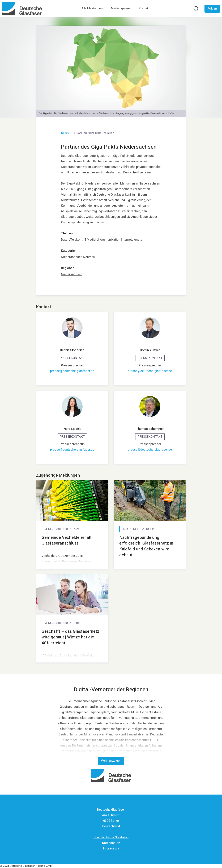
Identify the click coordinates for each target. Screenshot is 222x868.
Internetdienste (132, 240)
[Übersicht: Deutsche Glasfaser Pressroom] (22, 9)
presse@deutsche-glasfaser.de (72, 371)
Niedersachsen (72, 257)
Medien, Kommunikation (104, 240)
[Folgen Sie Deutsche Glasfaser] (212, 9)
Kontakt (144, 8)
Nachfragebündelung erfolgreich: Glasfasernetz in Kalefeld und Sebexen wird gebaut (146, 546)
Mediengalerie (121, 8)
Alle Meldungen (92, 8)
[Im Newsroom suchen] (196, 9)
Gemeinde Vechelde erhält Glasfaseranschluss (67, 540)
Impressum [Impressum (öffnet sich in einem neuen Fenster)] (111, 849)
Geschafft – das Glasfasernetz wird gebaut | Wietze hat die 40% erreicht (70, 637)
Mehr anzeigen (111, 761)
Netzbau (89, 257)
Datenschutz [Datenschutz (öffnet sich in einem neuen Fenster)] (111, 843)
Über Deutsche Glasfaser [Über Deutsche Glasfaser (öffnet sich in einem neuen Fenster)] (111, 837)
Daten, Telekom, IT (74, 240)
